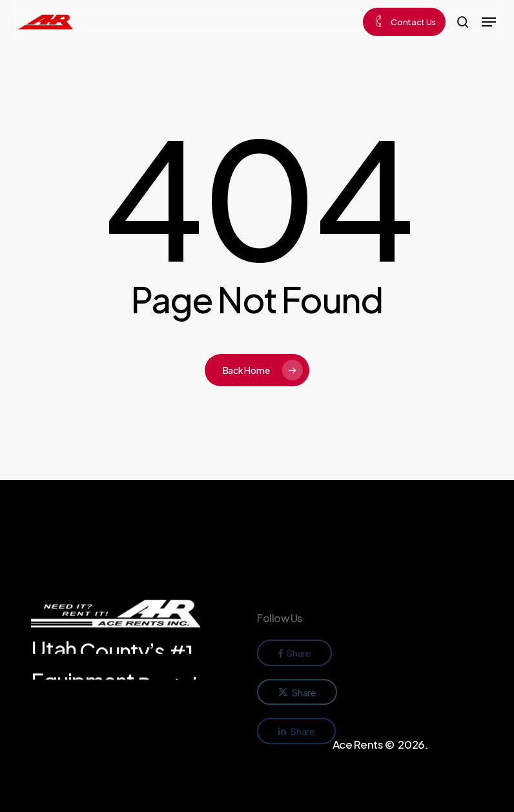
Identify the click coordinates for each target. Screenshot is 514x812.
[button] (489, 22)
